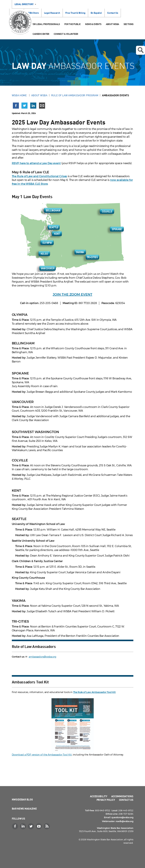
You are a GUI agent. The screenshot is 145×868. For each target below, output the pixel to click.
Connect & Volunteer (66, 34)
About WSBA (113, 24)
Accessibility (99, 796)
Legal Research (52, 13)
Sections (129, 24)
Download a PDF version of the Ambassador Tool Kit (42, 755)
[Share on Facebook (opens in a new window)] (16, 106)
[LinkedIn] (23, 826)
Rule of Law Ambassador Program (75, 95)
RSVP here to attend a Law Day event (36, 163)
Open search (140, 50)
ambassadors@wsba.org (42, 657)
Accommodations (122, 796)
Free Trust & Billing (75, 13)
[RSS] (47, 826)
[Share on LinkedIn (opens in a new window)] (33, 106)
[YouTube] (39, 826)
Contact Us (113, 13)
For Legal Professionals (46, 24)
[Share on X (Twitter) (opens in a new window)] (24, 106)
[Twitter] (31, 826)
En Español (96, 13)
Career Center (41, 34)
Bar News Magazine (24, 809)
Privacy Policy (106, 800)
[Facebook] (16, 826)
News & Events (93, 24)
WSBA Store (33, 13)
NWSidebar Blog (22, 799)
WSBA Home (20, 95)
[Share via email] (42, 106)
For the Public (73, 24)
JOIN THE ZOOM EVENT (72, 294)
